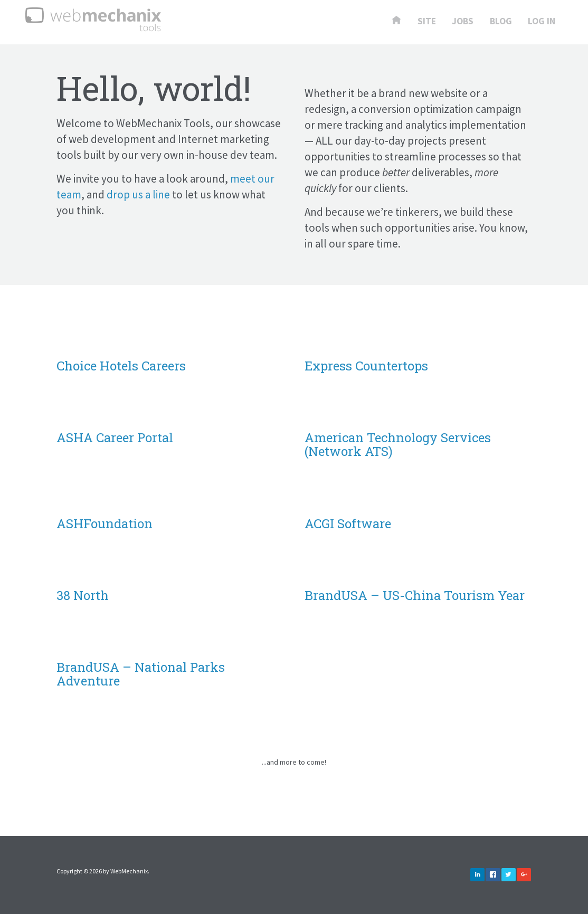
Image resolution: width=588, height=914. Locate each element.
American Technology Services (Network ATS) (398, 444)
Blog (501, 22)
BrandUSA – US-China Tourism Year (415, 595)
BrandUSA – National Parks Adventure (141, 674)
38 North (83, 595)
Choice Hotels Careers (121, 366)
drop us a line (138, 194)
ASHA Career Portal (115, 437)
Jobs (463, 22)
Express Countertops (366, 366)
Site (427, 22)
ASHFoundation (105, 523)
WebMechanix (129, 871)
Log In (542, 22)
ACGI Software (348, 523)
